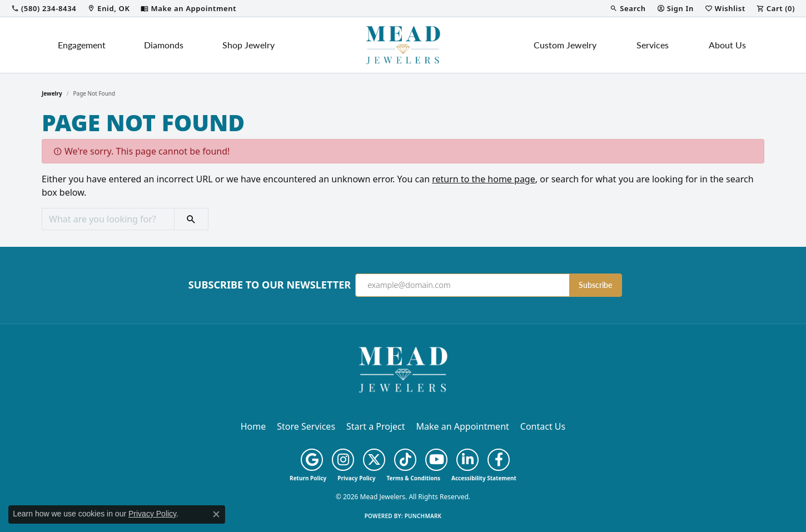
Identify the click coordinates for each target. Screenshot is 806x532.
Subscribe (595, 285)
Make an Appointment (463, 426)
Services (653, 45)
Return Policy (308, 478)
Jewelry (52, 93)
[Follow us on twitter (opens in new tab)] (374, 460)
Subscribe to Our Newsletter (270, 285)
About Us (727, 45)
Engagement (82, 45)
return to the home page (484, 179)
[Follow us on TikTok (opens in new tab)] (405, 460)
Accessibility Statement (484, 478)
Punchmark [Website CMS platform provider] (423, 516)
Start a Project (375, 426)
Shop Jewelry (248, 45)
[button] (628, 8)
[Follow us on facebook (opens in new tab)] (499, 460)
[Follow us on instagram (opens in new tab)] (343, 460)
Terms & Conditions (413, 478)
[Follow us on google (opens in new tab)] (312, 460)
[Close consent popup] (216, 514)
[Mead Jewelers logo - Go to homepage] (403, 45)
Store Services (306, 426)
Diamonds (164, 45)
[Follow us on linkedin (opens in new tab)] (467, 460)
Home (253, 426)
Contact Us (543, 426)
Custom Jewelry (565, 45)
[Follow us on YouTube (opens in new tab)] (436, 460)
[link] (44, 8)
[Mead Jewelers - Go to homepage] (403, 369)
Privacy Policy (356, 478)
